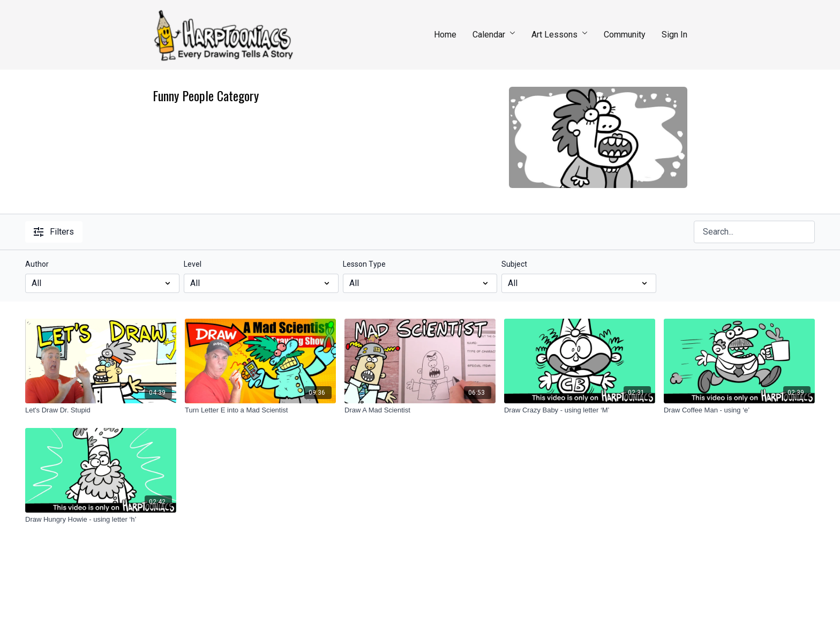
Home (445, 35)
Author (37, 264)
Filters (54, 232)
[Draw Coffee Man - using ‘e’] (739, 410)
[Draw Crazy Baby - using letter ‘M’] (580, 410)
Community (625, 35)
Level (193, 264)
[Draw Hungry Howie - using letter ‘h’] (101, 520)
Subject (514, 264)
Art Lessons (560, 35)
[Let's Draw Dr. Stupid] (101, 410)
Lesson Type (364, 264)
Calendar (494, 35)
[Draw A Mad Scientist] (420, 410)
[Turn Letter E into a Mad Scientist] (260, 410)
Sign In (674, 35)
